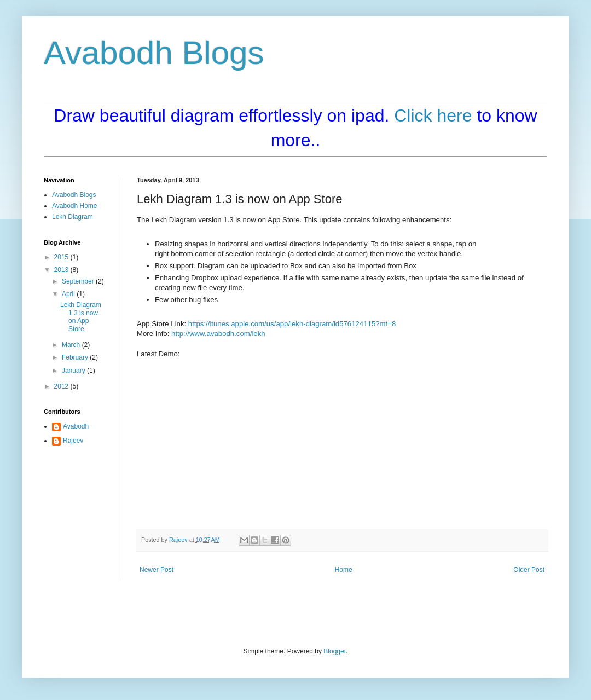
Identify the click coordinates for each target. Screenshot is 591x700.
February (76, 357)
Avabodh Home (75, 206)
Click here (433, 115)
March (72, 345)
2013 (62, 270)
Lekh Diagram (73, 217)
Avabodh (76, 426)
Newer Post (157, 570)
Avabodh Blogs (154, 53)
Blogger (335, 651)
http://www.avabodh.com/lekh (218, 334)
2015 (62, 257)
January (74, 371)
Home (344, 570)
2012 (62, 386)
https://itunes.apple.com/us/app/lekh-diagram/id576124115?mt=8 (292, 324)
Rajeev (73, 441)
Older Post (529, 570)
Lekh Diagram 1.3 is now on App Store (81, 317)
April (69, 294)
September (79, 281)
